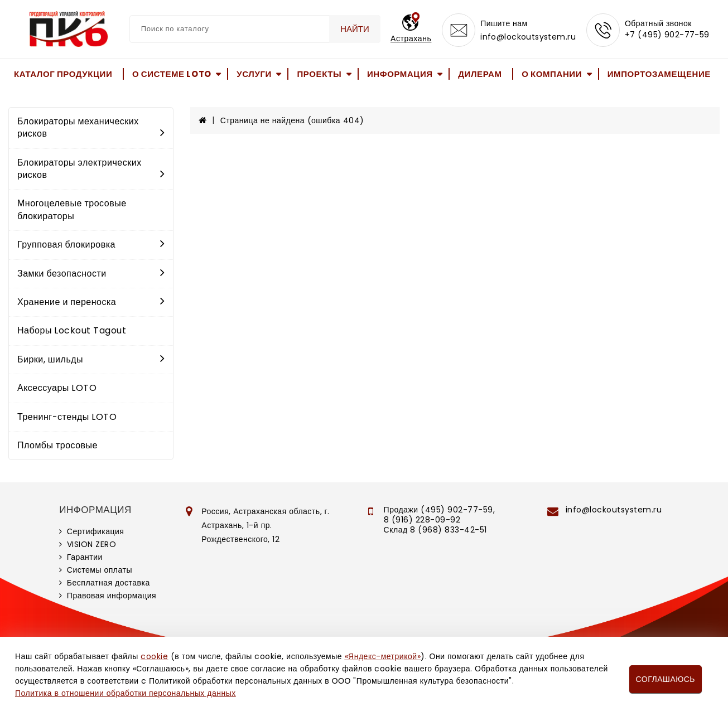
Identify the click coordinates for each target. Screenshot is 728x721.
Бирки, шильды (91, 359)
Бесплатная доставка (109, 583)
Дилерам (480, 74)
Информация (400, 74)
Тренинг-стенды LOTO (67, 417)
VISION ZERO (92, 544)
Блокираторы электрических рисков (91, 169)
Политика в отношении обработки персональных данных (126, 693)
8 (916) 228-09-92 (422, 520)
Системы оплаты (100, 570)
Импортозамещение (659, 74)
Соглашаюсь (666, 679)
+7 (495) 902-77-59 (667, 35)
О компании (552, 74)
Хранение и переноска (91, 302)
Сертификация (96, 531)
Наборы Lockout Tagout (72, 330)
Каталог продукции (63, 74)
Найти (355, 29)
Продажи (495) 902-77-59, (439, 510)
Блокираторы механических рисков (91, 127)
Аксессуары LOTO (57, 388)
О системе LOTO (172, 74)
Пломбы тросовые (57, 445)
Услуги (254, 74)
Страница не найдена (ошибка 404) (292, 120)
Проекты (319, 74)
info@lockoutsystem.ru (528, 37)
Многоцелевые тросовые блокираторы (72, 209)
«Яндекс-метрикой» (383, 656)
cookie (154, 656)
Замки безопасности (91, 274)
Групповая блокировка (91, 245)
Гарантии (85, 557)
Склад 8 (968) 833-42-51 (435, 530)
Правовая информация (112, 596)
